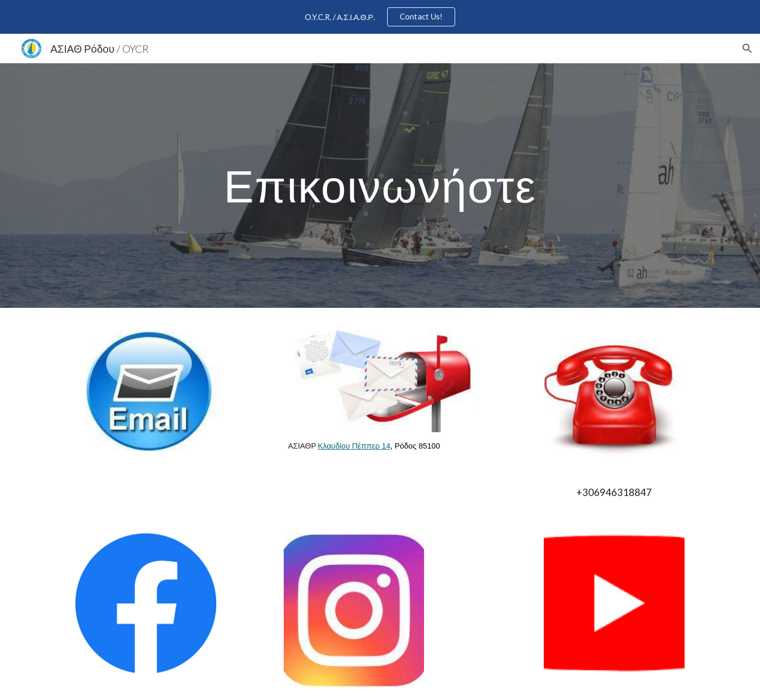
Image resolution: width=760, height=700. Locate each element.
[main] (380, 185)
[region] (380, 17)
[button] (747, 48)
